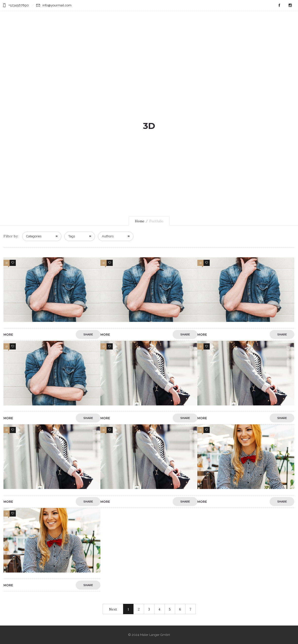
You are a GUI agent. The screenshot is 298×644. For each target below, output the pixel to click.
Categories (34, 236)
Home (140, 221)
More (8, 335)
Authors (108, 236)
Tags (72, 236)
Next (113, 609)
